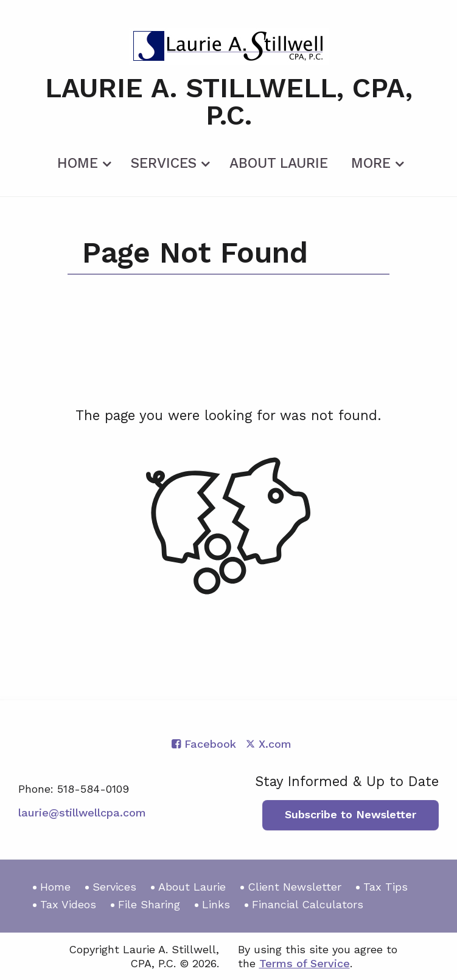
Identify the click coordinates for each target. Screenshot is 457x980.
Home (78, 163)
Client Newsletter (295, 887)
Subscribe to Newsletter (351, 814)
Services (164, 163)
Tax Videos (68, 904)
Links (216, 904)
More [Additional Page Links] (371, 163)
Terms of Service (305, 963)
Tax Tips (385, 887)
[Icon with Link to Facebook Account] (204, 744)
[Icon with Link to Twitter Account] (269, 744)
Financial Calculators (308, 904)
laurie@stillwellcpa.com (82, 813)
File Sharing (149, 904)
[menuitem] (82, 161)
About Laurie (279, 163)
